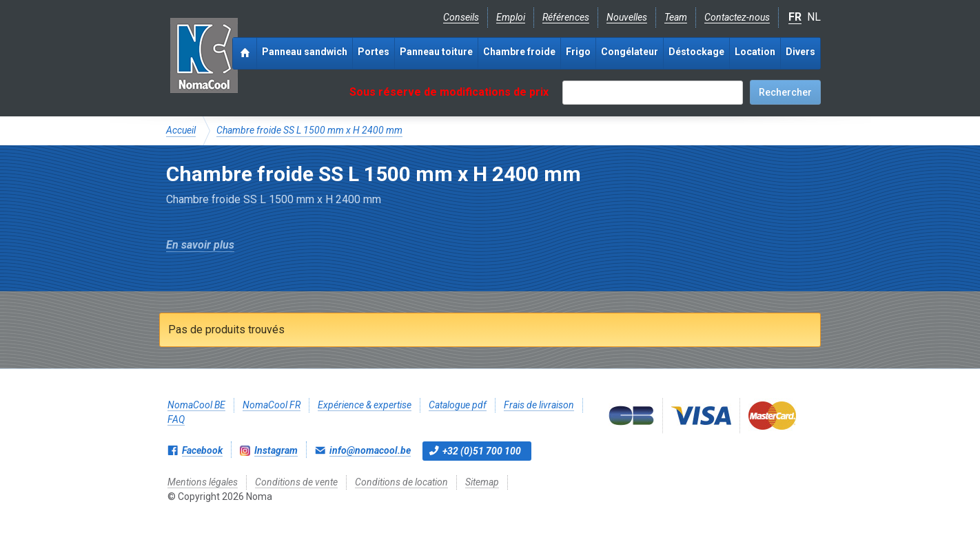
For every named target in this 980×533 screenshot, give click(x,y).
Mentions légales (203, 482)
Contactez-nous (737, 17)
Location (755, 52)
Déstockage (696, 52)
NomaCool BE (196, 405)
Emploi (511, 17)
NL (814, 17)
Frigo (578, 52)
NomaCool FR (272, 405)
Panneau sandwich (305, 52)
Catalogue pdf (458, 405)
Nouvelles (627, 17)
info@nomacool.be (370, 450)
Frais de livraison (539, 405)
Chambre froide (519, 52)
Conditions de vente (296, 482)
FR (795, 17)
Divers (800, 52)
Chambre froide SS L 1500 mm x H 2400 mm (309, 130)
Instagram (276, 450)
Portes (374, 52)
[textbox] (653, 93)
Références (566, 17)
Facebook (202, 450)
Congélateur (630, 52)
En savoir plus (200, 245)
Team (676, 17)
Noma (204, 55)
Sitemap (482, 482)
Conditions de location (401, 482)
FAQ (176, 419)
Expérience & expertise (365, 405)
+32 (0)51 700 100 (482, 451)
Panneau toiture (436, 52)
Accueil (181, 130)
